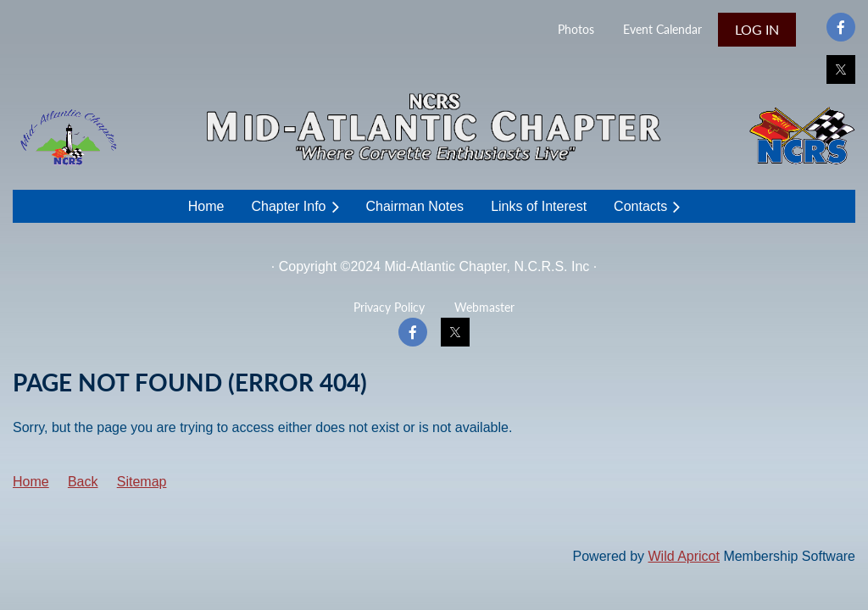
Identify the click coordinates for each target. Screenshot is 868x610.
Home (31, 482)
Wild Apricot (683, 556)
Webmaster (484, 307)
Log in (757, 29)
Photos (576, 29)
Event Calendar (662, 29)
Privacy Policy (389, 307)
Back (83, 482)
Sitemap (142, 482)
